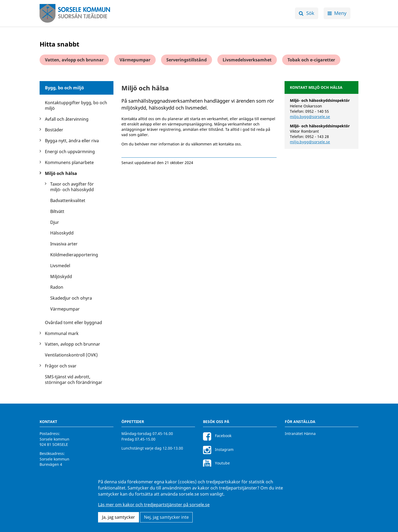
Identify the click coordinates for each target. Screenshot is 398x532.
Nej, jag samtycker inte (166, 517)
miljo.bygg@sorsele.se (310, 117)
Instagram (218, 449)
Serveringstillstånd (187, 60)
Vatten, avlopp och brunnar (74, 60)
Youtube (216, 463)
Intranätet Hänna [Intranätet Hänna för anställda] (300, 433)
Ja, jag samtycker (118, 517)
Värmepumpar (135, 60)
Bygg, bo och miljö (64, 88)
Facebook (217, 436)
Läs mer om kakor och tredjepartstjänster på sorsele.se (154, 505)
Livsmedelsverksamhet (247, 60)
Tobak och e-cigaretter (311, 60)
